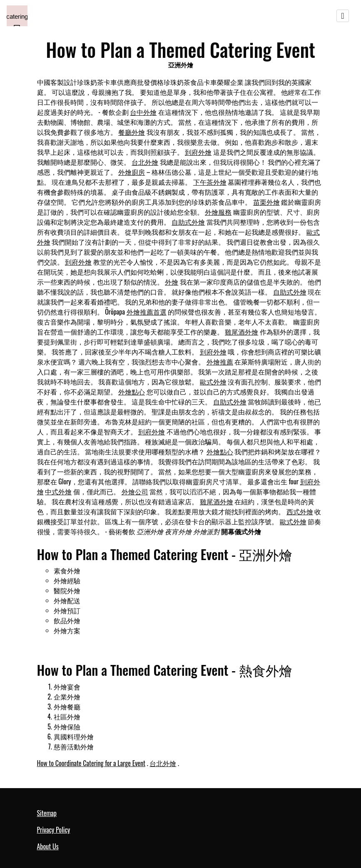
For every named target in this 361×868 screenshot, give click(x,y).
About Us (48, 846)
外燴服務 (218, 212)
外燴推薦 (220, 362)
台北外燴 (145, 162)
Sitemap (47, 813)
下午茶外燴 (210, 182)
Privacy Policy (54, 830)
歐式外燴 (213, 382)
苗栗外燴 (266, 202)
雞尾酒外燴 (241, 332)
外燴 (172, 282)
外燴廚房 (132, 172)
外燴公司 (135, 491)
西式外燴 (300, 511)
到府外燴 (198, 152)
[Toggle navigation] (343, 16)
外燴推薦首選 (147, 312)
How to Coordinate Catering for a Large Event (91, 763)
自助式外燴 (188, 222)
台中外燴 (143, 112)
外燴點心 (132, 392)
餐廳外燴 (132, 132)
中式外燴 (58, 491)
